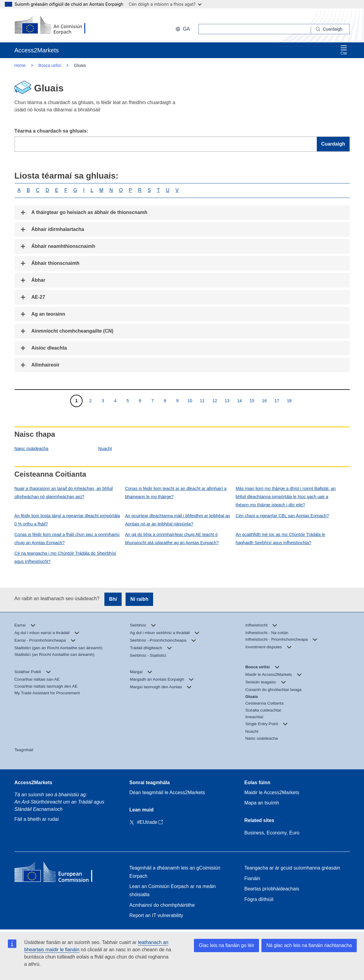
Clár (344, 50)
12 (215, 401)
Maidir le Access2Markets (272, 793)
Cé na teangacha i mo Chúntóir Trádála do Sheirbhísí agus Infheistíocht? (65, 557)
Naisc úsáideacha (31, 449)
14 (239, 401)
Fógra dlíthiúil (259, 899)
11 (202, 401)
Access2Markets (33, 783)
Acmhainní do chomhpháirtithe (162, 905)
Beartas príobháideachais (272, 889)
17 (277, 401)
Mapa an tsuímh (262, 803)
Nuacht (105, 449)
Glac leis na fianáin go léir (226, 945)
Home (20, 65)
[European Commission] (54, 25)
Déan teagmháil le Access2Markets (167, 793)
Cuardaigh (333, 144)
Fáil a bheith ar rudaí (37, 819)
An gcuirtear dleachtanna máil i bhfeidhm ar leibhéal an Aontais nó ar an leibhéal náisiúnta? (177, 520)
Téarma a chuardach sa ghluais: (51, 131)
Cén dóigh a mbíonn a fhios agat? (165, 4)
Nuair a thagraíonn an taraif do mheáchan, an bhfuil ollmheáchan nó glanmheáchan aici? (64, 493)
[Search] (330, 29)
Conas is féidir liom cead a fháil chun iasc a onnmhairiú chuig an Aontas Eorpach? (67, 539)
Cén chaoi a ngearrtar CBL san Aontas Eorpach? (282, 516)
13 (227, 401)
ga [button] (183, 29)
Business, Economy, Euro (272, 833)
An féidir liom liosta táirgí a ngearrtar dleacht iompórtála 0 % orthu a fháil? (67, 520)
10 (190, 401)
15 (252, 401)
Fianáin (252, 878)
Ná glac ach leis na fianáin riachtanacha (309, 945)
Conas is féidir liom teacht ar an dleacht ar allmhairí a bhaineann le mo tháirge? (176, 493)
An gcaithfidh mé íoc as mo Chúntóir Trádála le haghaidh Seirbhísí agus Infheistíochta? (280, 539)
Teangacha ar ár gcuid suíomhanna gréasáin (292, 868)
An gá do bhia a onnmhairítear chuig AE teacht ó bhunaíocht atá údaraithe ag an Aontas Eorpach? (172, 539)
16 (264, 401)
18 (289, 401)
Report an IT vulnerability (156, 915)
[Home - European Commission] (58, 873)
